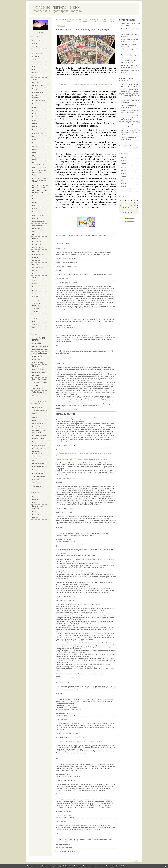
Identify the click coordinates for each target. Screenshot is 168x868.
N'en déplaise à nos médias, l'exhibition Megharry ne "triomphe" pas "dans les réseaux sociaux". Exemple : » (92, 20)
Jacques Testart (37, 457)
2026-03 (123, 161)
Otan (34, 235)
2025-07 (123, 187)
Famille (35, 120)
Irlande (34, 140)
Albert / (123, 90)
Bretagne (35, 73)
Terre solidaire (37, 486)
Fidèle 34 (35, 500)
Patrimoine (36, 251)
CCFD (34, 414)
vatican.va (35, 395)
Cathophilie (36, 82)
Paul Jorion (36, 511)
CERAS (35, 417)
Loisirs (34, 196)
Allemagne (36, 50)
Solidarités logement (39, 476)
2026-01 (123, 167)
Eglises (35, 107)
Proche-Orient (37, 261)
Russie (34, 271)
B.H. (122, 100)
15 (129, 208)
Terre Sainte (36, 308)
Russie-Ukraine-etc (38, 274)
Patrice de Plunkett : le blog (57, 7)
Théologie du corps (38, 389)
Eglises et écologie (38, 442)
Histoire (35, 127)
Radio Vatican (37, 515)
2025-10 (123, 177)
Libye (34, 156)
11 (137, 205)
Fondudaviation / (126, 116)
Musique (35, 219)
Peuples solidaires (38, 463)
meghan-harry (106, 236)
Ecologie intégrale (38, 92)
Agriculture (36, 47)
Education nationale (38, 101)
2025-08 (123, 184)
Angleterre (36, 56)
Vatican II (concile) (38, 392)
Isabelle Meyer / (126, 111)
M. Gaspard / (125, 95)
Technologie (36, 300)
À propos (41, 33)
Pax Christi (36, 376)
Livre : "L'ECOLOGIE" (39, 168)
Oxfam (34, 460)
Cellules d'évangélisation (40, 346)
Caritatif (35, 79)
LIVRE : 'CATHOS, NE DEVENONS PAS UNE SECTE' (39, 180)
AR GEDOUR (37, 343)
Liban (34, 153)
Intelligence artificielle (39, 133)
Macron (35, 199)
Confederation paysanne (40, 424)
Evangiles (35, 117)
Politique (35, 258)
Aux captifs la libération (39, 411)
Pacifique (35, 238)
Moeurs (35, 209)
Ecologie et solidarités (39, 435)
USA (34, 321)
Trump (34, 315)
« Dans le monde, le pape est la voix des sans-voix (72, 20)
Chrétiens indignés (38, 86)
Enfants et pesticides (39, 448)
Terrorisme (36, 312)
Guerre (34, 123)
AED (34, 496)
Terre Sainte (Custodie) (39, 382)
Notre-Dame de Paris (39, 222)
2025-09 (123, 180)
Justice (34, 146)
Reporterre (36, 470)
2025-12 (123, 170)
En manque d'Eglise (38, 445)
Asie (34, 63)
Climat (34, 420)
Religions (35, 264)
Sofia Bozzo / (125, 130)
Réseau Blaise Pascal (39, 379)
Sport (34, 293)
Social (34, 287)
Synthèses (36, 297)
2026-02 (123, 164)
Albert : (123, 105)
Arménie (35, 60)
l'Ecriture (35, 366)
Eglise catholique (38, 356)
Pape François (37, 241)
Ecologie (35, 89)
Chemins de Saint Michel (40, 350)
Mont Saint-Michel (38, 215)
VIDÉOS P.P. (36, 325)
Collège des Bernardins (40, 353)
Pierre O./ (124, 85)
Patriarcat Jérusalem (39, 372)
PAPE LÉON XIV (38, 248)
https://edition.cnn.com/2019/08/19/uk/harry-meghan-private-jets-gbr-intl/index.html (81, 459)
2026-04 (123, 157)
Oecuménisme (37, 228)
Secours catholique (38, 473)
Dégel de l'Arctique (38, 427)
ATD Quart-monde (38, 407)
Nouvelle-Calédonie (38, 225)
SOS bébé (36, 480)
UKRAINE (35, 518)
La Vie (34, 503)
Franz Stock (36, 359)
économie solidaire (38, 439)
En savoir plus (121, 866)
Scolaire (35, 284)
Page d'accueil (93, 20)
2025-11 (123, 174)
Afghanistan (36, 40)
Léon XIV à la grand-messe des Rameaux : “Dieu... (130, 118)
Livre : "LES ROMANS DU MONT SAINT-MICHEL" (39, 173)
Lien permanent (81, 236)
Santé (34, 277)
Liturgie (35, 159)
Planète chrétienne (38, 254)
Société (35, 290)
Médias (35, 202)
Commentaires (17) (92, 236)
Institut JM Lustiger (38, 363)
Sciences (35, 280)
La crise (35, 149)
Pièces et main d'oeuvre (40, 467)
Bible (34, 66)
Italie (34, 143)
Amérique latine (37, 53)
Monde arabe (36, 212)
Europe (35, 114)
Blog (34, 69)
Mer (34, 206)
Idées (34, 130)
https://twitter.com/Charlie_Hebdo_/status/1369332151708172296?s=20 (79, 741)
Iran (34, 136)
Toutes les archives (127, 190)
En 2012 (35, 110)
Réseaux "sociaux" (38, 267)
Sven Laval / (65, 328)
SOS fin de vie (37, 483)
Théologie (35, 386)
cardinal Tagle (37, 76)
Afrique (35, 43)
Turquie (35, 318)
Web (34, 328)
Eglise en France (38, 104)
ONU (34, 232)
